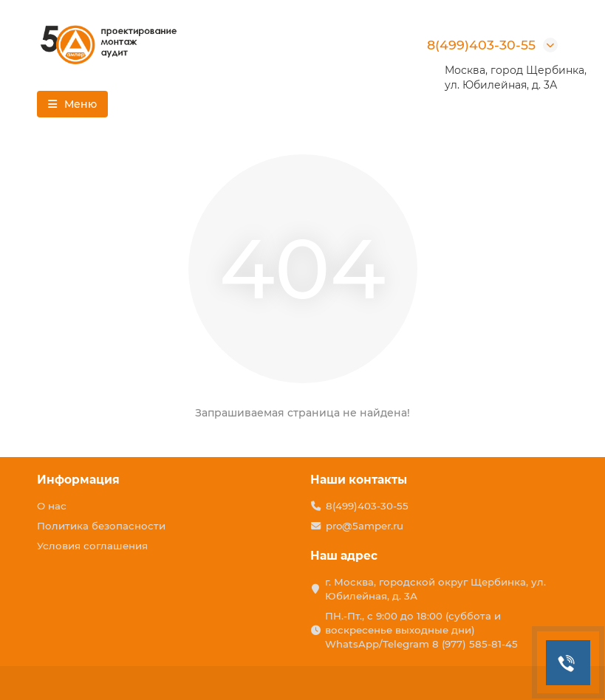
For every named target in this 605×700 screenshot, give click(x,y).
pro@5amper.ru (365, 526)
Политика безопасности (101, 526)
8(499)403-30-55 (481, 45)
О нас (52, 506)
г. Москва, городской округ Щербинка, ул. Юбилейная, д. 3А (435, 589)
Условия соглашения (92, 546)
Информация (78, 480)
